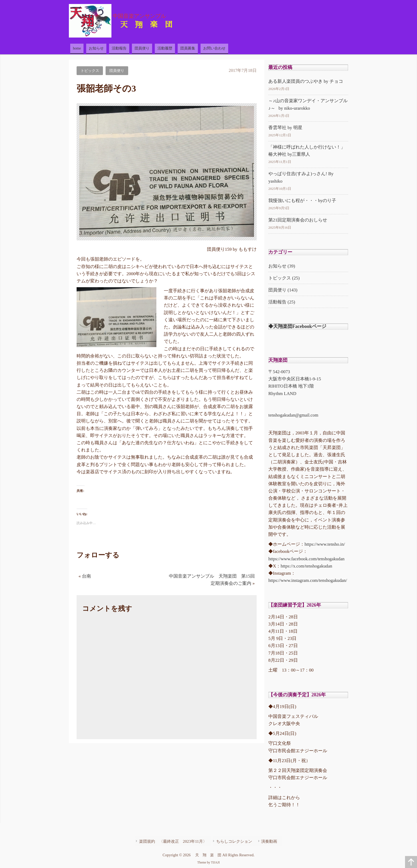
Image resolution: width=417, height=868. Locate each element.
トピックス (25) (284, 278)
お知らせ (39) (282, 266)
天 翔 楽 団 (143, 25)
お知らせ (96, 48)
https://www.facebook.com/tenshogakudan (307, 559)
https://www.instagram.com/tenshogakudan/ (308, 581)
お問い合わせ (214, 48)
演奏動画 (269, 842)
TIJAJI (215, 863)
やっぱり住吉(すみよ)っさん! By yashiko (301, 178)
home (77, 48)
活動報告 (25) (282, 303)
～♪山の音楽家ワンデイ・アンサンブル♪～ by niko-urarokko (308, 105)
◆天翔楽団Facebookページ (297, 327)
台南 (86, 576)
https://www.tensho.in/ (325, 545)
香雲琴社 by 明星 (285, 128)
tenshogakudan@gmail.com (294, 416)
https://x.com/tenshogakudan (307, 567)
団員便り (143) (283, 290)
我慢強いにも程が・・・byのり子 (302, 201)
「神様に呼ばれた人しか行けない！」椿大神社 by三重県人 (307, 151)
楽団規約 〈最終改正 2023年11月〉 (174, 842)
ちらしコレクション (234, 842)
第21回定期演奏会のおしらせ (298, 220)
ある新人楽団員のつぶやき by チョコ (306, 81)
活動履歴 (165, 48)
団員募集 (188, 48)
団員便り (142, 48)
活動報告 (119, 48)
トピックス (90, 71)
